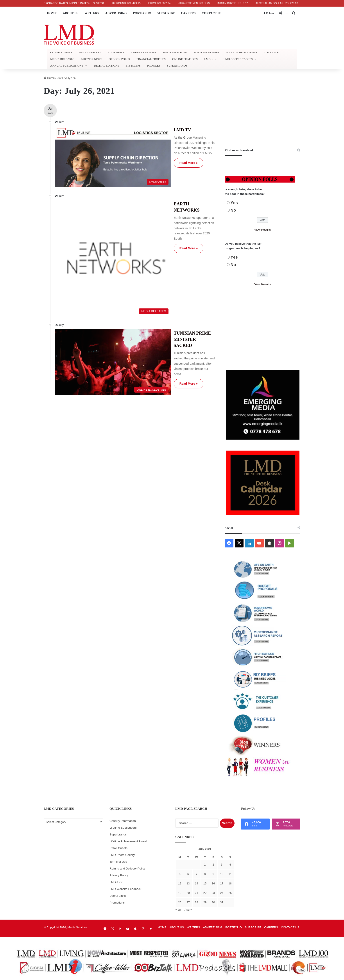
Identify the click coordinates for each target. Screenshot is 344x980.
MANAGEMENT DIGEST (242, 52)
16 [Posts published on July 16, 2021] (213, 883)
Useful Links (118, 896)
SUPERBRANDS (177, 66)
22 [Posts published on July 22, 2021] (205, 893)
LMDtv (211, 59)
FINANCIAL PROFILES (151, 59)
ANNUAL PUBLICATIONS (69, 66)
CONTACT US (212, 13)
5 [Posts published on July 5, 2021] (180, 874)
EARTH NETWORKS (161, 184)
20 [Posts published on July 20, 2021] (188, 893)
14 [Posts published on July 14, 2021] (196, 883)
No (233, 210)
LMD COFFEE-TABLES (240, 59)
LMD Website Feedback (125, 889)
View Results (262, 230)
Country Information (123, 821)
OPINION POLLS (119, 59)
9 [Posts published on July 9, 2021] (213, 874)
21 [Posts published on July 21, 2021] (196, 893)
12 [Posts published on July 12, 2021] (180, 883)
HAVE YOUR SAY (90, 52)
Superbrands (118, 834)
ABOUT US (71, 13)
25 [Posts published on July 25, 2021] (230, 893)
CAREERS (188, 13)
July (68, 78)
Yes (234, 203)
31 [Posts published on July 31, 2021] (222, 902)
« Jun (179, 910)
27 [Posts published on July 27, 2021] (188, 902)
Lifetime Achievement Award (128, 841)
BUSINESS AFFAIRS (207, 52)
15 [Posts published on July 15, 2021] (205, 883)
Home (49, 78)
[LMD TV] (95, 147)
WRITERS (92, 13)
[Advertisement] (262, 106)
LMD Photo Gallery (122, 855)
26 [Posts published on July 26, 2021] (180, 902)
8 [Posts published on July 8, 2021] (205, 874)
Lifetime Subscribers (123, 828)
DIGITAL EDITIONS (106, 66)
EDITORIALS (116, 52)
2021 (60, 78)
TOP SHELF (271, 52)
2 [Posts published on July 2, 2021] (213, 865)
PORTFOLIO (142, 13)
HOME (52, 13)
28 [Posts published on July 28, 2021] (196, 902)
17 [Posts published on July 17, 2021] (222, 883)
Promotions (117, 903)
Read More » (155, 158)
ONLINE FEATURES (185, 59)
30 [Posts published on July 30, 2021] (213, 902)
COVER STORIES (61, 52)
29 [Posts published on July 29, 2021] (205, 902)
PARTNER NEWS (91, 59)
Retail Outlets (118, 848)
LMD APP (116, 882)
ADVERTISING (116, 13)
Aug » (188, 910)
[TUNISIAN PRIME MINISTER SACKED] (95, 295)
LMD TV (149, 130)
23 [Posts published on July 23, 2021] (213, 893)
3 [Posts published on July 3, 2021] (222, 865)
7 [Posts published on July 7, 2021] (196, 874)
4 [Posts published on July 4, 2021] (230, 865)
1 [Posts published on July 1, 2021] (205, 865)
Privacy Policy (119, 875)
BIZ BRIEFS (133, 66)
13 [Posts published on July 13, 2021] (188, 883)
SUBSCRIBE (166, 13)
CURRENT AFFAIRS (144, 52)
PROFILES (154, 66)
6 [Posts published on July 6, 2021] (188, 874)
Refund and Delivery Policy (127, 869)
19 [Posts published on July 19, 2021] (180, 893)
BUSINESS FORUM (175, 52)
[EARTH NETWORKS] (95, 220)
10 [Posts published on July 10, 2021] (222, 874)
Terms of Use (118, 862)
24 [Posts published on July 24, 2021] (222, 893)
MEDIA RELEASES (62, 59)
